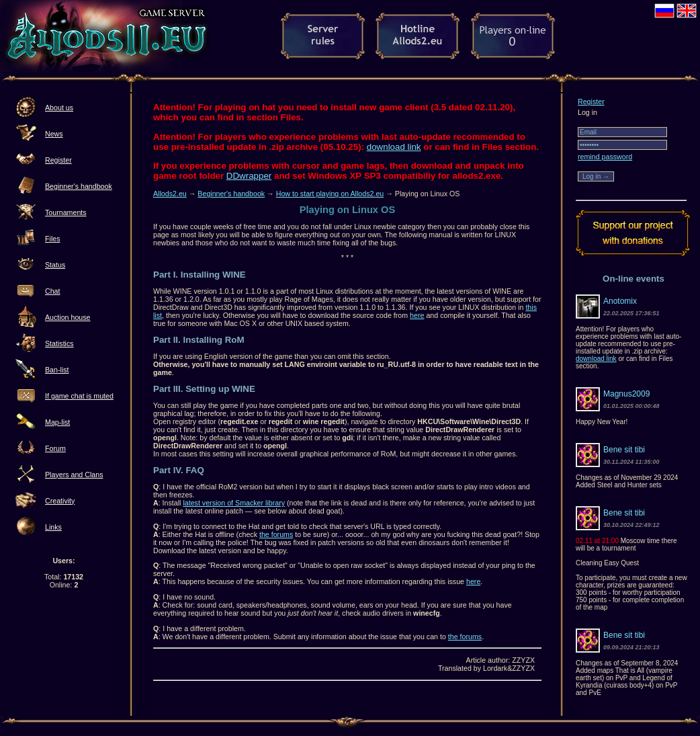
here (417, 315)
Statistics (59, 343)
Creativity (60, 501)
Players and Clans (74, 475)
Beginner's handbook (79, 186)
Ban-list (57, 370)
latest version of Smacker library (234, 503)
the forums (276, 534)
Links (53, 527)
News (54, 134)
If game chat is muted (79, 396)
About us (59, 108)
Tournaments (66, 212)
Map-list (57, 422)
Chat (53, 291)
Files (53, 239)
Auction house (68, 317)
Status (55, 265)
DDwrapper (249, 176)
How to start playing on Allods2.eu (330, 194)
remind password (605, 157)
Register (58, 160)
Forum (55, 448)
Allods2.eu (170, 194)
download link (394, 147)
